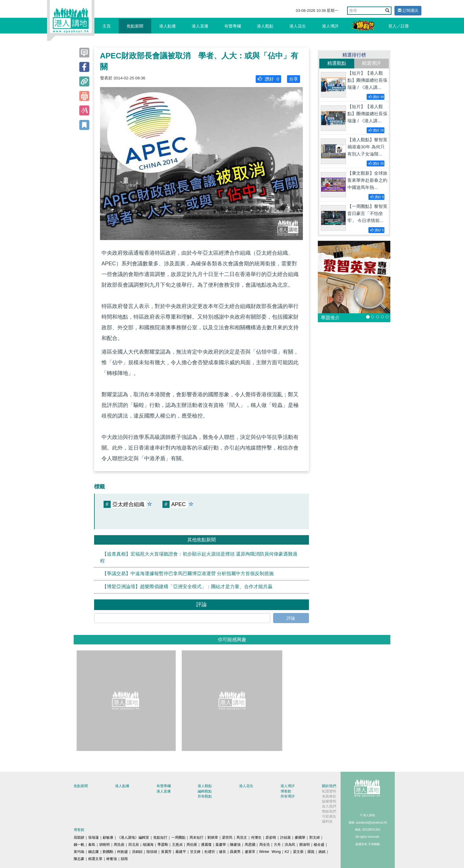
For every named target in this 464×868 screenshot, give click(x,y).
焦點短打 (160, 837)
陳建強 (235, 845)
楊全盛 (319, 845)
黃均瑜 (79, 852)
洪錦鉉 (137, 852)
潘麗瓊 (206, 845)
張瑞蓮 (94, 837)
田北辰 (134, 845)
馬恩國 (250, 845)
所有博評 (288, 796)
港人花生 (298, 26)
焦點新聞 (135, 26)
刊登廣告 (329, 816)
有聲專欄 (233, 26)
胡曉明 (104, 845)
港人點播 (167, 26)
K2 (287, 852)
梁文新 (298, 852)
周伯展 (192, 845)
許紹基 (286, 837)
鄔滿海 (148, 845)
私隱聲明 (329, 791)
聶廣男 (235, 852)
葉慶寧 (221, 845)
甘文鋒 (195, 852)
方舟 (277, 845)
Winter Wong (270, 852)
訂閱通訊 (408, 11)
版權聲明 (329, 801)
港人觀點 (265, 26)
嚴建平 (181, 852)
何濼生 (256, 837)
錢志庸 (94, 852)
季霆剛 (163, 845)
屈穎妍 (79, 837)
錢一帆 (79, 845)
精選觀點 (337, 63)
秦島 (92, 845)
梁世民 (227, 837)
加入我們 (329, 806)
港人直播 (200, 26)
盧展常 (250, 852)
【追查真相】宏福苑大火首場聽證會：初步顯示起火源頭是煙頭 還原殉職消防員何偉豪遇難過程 (199, 557)
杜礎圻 (210, 852)
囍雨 (124, 859)
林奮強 (112, 859)
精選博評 (371, 63)
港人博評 (330, 26)
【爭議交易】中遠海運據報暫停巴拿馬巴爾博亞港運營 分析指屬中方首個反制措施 (188, 573)
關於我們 (329, 786)
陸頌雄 (152, 852)
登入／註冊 (399, 26)
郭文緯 (315, 837)
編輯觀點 (205, 791)
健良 (223, 852)
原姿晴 (271, 837)
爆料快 (327, 822)
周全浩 (265, 845)
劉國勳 (108, 852)
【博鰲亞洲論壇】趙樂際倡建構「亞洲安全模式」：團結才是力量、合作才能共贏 (187, 587)
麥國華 (300, 837)
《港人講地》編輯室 (133, 837)
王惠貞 (177, 845)
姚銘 (322, 852)
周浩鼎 (119, 845)
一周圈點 (178, 837)
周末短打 (196, 837)
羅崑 (311, 852)
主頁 (107, 26)
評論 (291, 618)
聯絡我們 (329, 811)
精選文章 (95, 859)
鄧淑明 (304, 845)
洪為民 (290, 845)
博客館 (286, 791)
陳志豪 (79, 859)
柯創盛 (123, 852)
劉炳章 (213, 837)
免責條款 (329, 796)
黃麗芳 (166, 852)
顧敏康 (108, 837)
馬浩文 (242, 837)
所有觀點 (205, 796)
